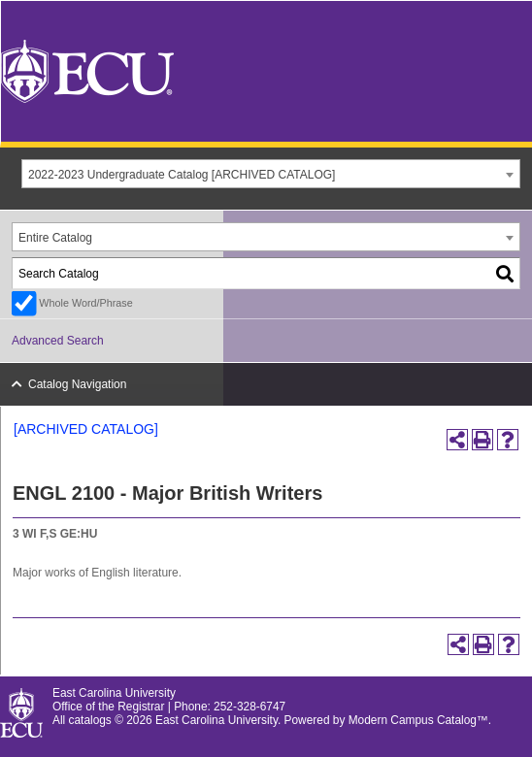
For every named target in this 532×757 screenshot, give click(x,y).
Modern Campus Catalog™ (418, 720)
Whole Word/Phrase (85, 303)
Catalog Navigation (77, 384)
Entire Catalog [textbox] (55, 238)
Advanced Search (58, 341)
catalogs (90, 720)
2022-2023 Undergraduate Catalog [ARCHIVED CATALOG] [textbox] (182, 175)
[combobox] (271, 174)
